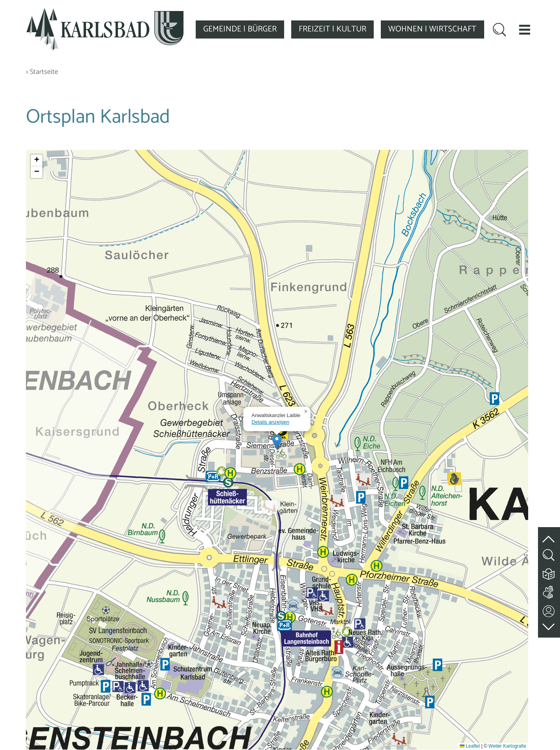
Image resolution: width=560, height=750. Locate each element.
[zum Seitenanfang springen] (549, 534)
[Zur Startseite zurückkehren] (105, 12)
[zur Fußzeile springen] (549, 625)
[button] (525, 29)
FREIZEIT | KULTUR (332, 29)
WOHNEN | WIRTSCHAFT (432, 29)
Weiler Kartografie (507, 746)
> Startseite (42, 72)
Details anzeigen (270, 422)
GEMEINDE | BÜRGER (240, 29)
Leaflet (470, 746)
